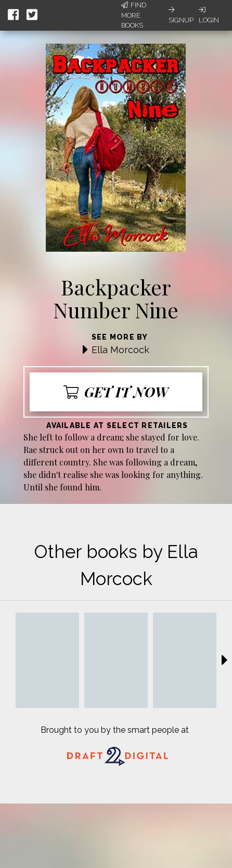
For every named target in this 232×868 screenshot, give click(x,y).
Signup (181, 15)
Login (209, 15)
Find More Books (134, 15)
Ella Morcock (120, 350)
